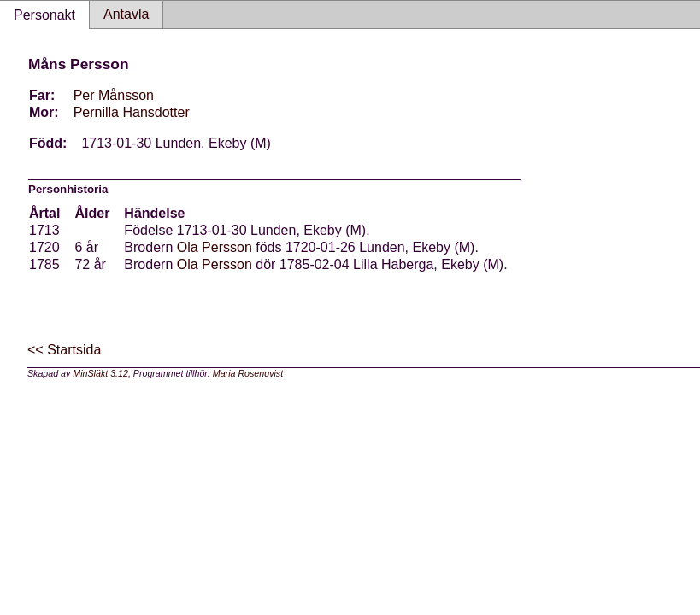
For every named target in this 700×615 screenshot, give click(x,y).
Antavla (126, 14)
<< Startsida (64, 350)
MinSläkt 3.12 (100, 373)
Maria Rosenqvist (248, 373)
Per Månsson (114, 95)
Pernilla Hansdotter (132, 112)
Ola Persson (215, 247)
